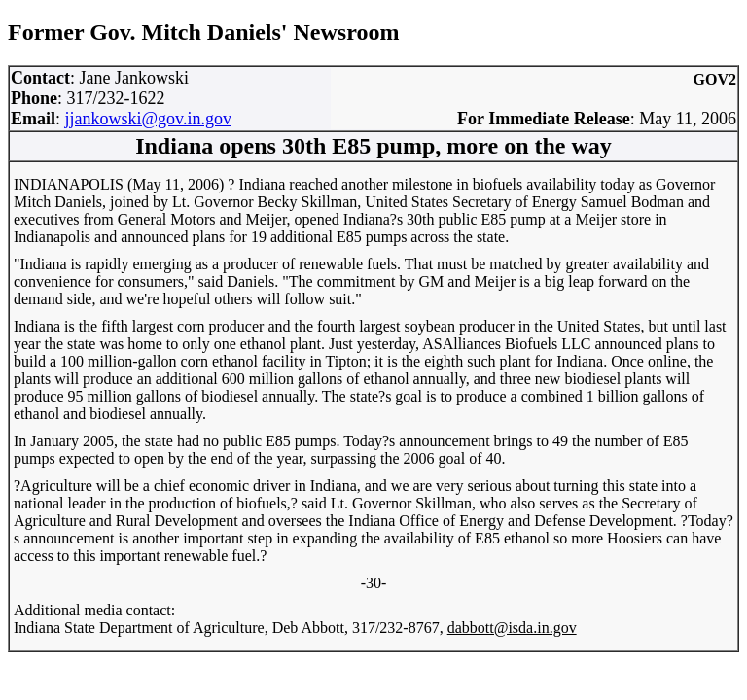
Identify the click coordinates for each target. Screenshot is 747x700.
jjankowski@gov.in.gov (148, 119)
